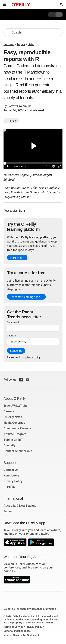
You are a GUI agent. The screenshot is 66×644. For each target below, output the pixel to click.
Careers (9, 411)
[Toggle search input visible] (61, 5)
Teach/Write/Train (15, 406)
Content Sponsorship (18, 451)
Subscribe (16, 351)
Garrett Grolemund (19, 106)
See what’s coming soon (25, 297)
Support (10, 463)
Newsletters (11, 476)
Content (9, 44)
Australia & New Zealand (20, 506)
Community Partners (17, 428)
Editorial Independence (17, 631)
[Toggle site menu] (5, 5)
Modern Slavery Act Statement (21, 635)
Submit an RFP (14, 440)
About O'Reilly (15, 398)
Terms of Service (13, 627)
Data (31, 44)
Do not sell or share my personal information (30, 609)
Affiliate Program (15, 434)
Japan (8, 511)
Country (11, 335)
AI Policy (10, 487)
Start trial (16, 258)
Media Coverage (14, 423)
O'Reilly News (13, 417)
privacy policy (33, 357)
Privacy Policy (13, 481)
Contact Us (11, 470)
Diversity (10, 445)
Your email (13, 322)
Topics (21, 44)
